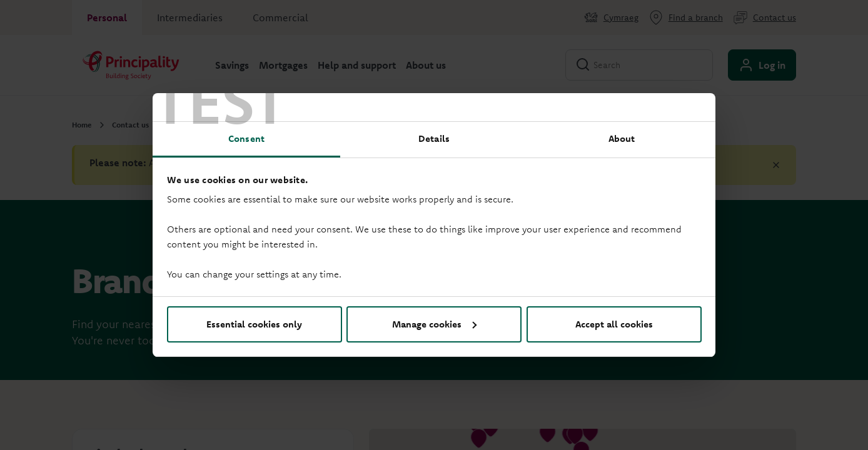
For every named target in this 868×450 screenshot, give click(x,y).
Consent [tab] (246, 138)
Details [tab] (434, 138)
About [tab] (622, 138)
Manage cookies (434, 324)
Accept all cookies (614, 324)
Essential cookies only (254, 324)
